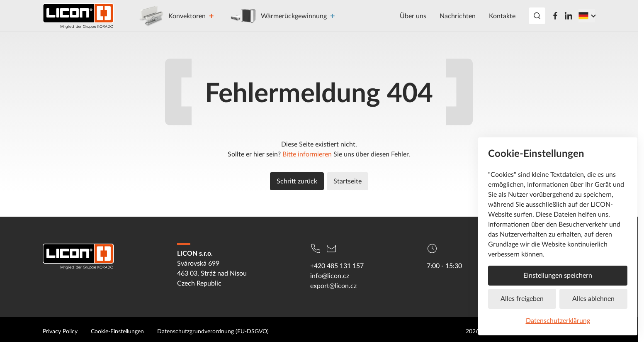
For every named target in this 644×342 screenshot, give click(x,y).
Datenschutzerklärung (558, 320)
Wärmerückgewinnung (278, 16)
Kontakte (502, 16)
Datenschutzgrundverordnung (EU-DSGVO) (213, 331)
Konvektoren (171, 16)
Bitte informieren (307, 154)
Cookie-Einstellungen (117, 331)
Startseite (348, 181)
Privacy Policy (60, 331)
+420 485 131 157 (337, 266)
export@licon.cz (333, 286)
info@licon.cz (330, 276)
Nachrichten (458, 16)
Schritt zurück (297, 181)
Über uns (413, 16)
